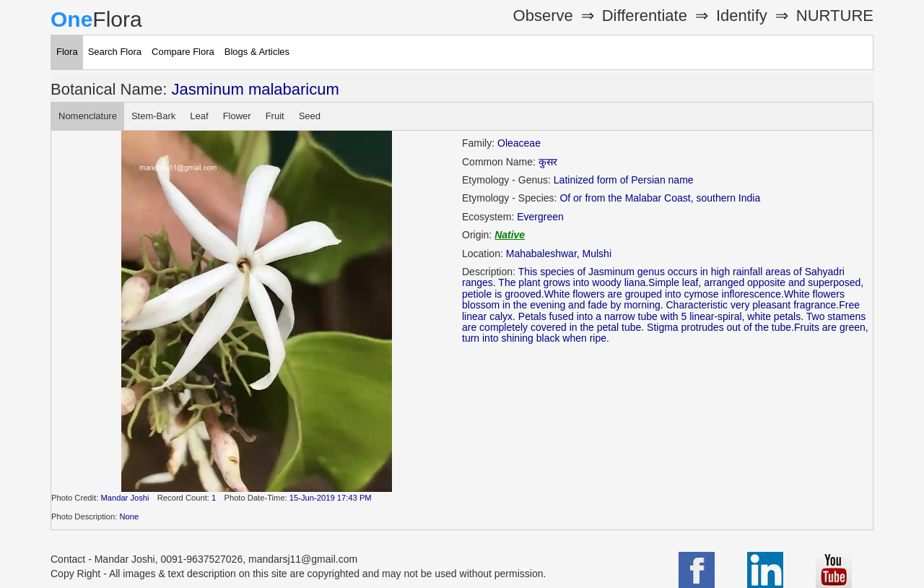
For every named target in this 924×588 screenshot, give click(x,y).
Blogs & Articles (257, 52)
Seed (310, 116)
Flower (237, 116)
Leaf (199, 116)
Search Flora (115, 52)
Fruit (275, 116)
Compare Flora (183, 52)
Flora (67, 52)
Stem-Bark (153, 116)
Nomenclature (88, 116)
